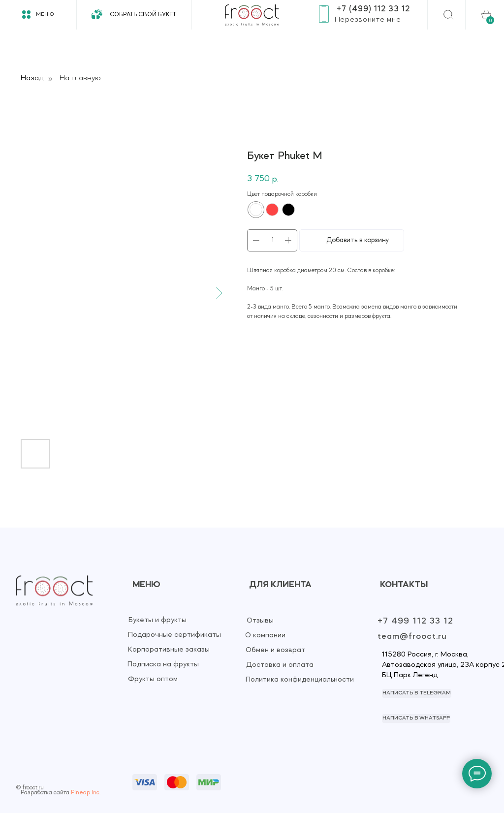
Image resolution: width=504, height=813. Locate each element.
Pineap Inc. (86, 793)
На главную (80, 78)
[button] (368, 20)
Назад (32, 78)
